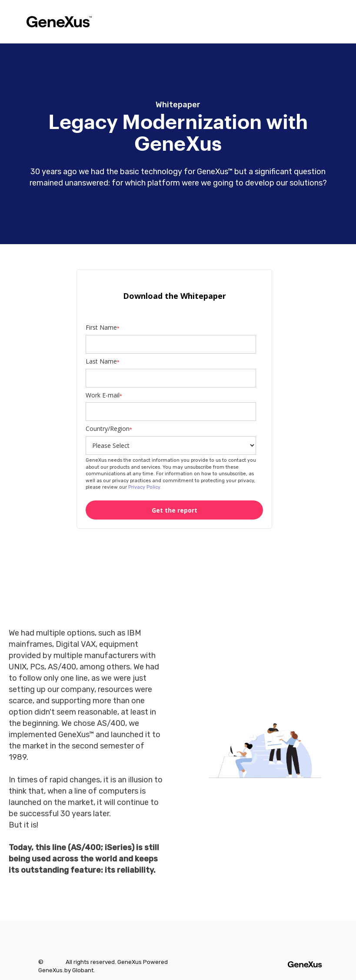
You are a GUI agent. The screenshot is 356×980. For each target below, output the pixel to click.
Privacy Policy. (144, 487)
